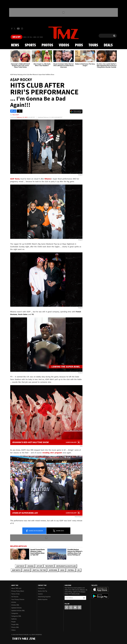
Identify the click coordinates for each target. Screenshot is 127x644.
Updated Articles (16, 608)
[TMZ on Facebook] (12, 29)
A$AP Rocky (20, 566)
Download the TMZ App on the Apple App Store (100, 589)
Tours (93, 45)
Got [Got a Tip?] (17, 37)
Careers (40, 594)
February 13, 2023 (22, 117)
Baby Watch (16, 570)
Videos (64, 45)
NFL (79, 570)
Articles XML (15, 605)
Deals (108, 45)
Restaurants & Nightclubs (66, 566)
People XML (15, 625)
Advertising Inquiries (44, 597)
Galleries (14, 619)
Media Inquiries (43, 599)
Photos (47, 45)
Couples (26, 570)
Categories (15, 613)
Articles (14, 602)
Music (62, 570)
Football (71, 570)
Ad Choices (15, 597)
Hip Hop (39, 566)
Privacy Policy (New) (18, 591)
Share (34, 531)
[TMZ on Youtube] (18, 29)
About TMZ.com (16, 588)
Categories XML (16, 616)
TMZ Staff (15, 115)
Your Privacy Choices (18, 599)
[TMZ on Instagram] (22, 29)
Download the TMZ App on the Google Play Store (100, 596)
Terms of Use (15, 594)
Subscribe (84, 598)
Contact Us (41, 588)
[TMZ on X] (15, 29)
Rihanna (30, 566)
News (15, 45)
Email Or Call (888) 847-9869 (33, 37)
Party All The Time (39, 570)
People (13, 622)
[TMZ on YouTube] (75, 607)
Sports (30, 45)
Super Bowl (53, 570)
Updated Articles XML (18, 611)
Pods (79, 45)
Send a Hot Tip (43, 591)
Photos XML (15, 627)
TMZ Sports (49, 566)
